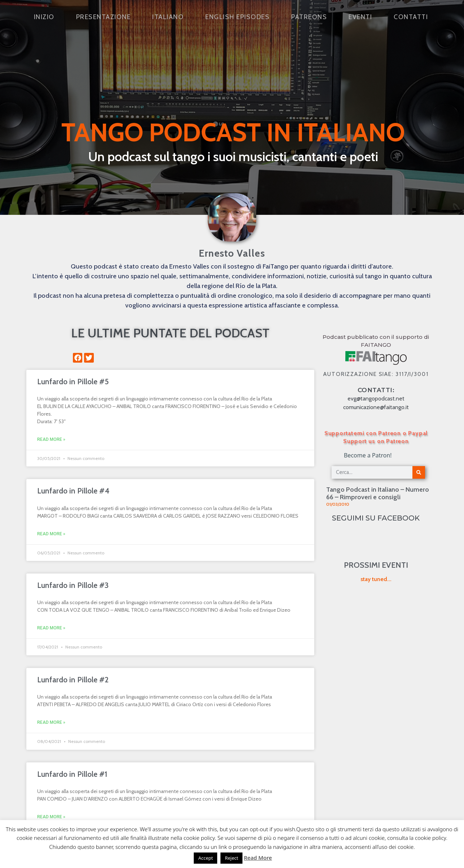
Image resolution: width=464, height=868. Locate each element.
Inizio (44, 17)
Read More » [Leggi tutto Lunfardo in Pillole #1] (51, 817)
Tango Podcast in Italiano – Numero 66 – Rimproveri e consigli (378, 493)
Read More (258, 858)
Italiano (168, 17)
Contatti (411, 17)
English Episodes (237, 17)
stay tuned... (376, 579)
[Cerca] (419, 472)
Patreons (309, 17)
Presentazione (104, 17)
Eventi (360, 17)
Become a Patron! (368, 455)
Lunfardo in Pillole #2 (73, 680)
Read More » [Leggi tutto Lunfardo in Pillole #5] (51, 439)
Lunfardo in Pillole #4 (73, 491)
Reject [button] (231, 858)
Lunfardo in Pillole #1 (72, 774)
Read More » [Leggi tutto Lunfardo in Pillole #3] (51, 628)
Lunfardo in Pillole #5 (73, 382)
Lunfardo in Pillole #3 (73, 585)
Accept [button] (205, 858)
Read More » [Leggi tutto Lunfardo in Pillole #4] (51, 534)
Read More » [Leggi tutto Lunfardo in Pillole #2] (51, 722)
